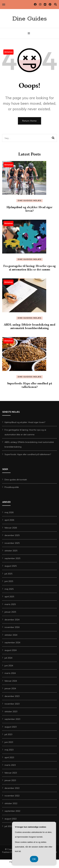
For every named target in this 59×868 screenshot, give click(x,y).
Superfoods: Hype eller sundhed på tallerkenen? (30, 385)
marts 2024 (10, 673)
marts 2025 (10, 604)
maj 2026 (9, 512)
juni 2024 (9, 666)
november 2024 (12, 627)
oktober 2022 (11, 803)
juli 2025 (8, 574)
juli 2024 (8, 658)
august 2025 (11, 566)
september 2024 (12, 643)
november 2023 (12, 704)
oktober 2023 (11, 711)
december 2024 (12, 620)
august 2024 (11, 650)
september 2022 (12, 811)
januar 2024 (10, 688)
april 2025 (9, 597)
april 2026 (9, 520)
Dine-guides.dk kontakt (16, 480)
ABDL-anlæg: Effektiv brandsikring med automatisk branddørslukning (30, 326)
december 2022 (12, 788)
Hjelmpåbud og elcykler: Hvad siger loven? (29, 209)
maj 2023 (9, 750)
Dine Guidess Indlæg (29, 201)
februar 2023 (11, 773)
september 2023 (12, 719)
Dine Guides (30, 19)
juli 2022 (8, 826)
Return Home (29, 121)
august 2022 (11, 819)
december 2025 (12, 535)
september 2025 (12, 558)
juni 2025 (9, 581)
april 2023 (9, 757)
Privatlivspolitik (12, 487)
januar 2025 (10, 612)
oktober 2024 (11, 635)
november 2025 (12, 543)
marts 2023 (10, 765)
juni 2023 (9, 742)
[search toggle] (55, 4)
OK (34, 859)
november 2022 (12, 796)
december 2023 (12, 696)
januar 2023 (10, 780)
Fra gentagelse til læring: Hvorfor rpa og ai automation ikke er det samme (29, 268)
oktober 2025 (11, 551)
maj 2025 (9, 589)
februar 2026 (11, 528)
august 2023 (11, 727)
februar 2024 (11, 681)
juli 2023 (8, 734)
